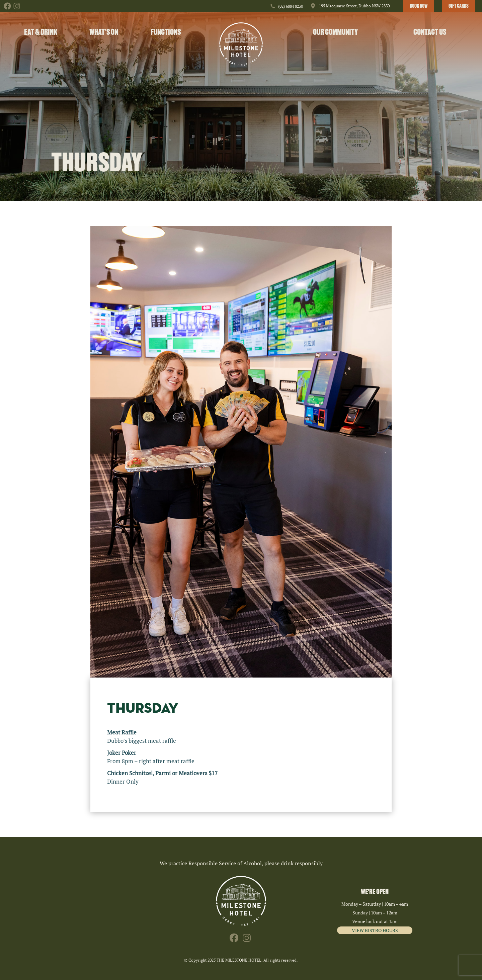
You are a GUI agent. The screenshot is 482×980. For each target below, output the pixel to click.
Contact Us (430, 32)
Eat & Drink (41, 32)
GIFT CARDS (459, 6)
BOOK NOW (419, 6)
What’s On (104, 32)
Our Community (335, 32)
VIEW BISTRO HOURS (375, 930)
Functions (166, 32)
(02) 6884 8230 (291, 6)
